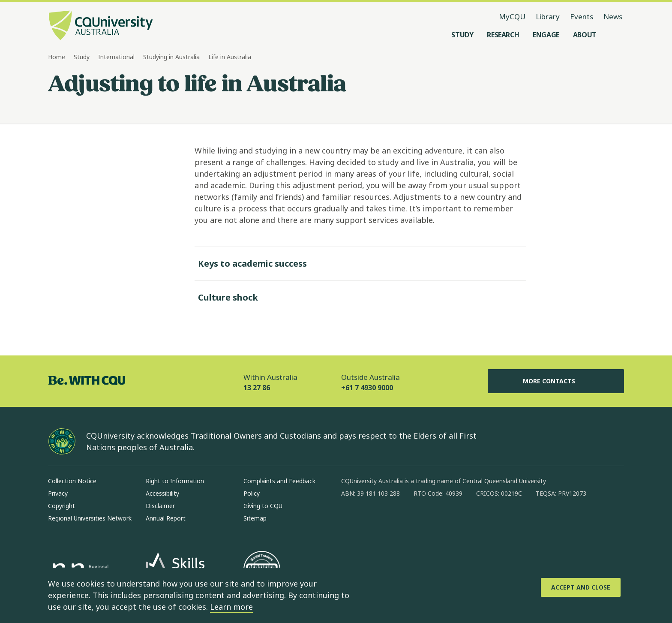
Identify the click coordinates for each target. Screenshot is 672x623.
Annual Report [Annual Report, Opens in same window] (166, 518)
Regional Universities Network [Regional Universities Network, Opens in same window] (90, 518)
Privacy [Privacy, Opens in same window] (58, 493)
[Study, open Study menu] (462, 35)
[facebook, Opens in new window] (351, 521)
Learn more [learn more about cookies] (231, 607)
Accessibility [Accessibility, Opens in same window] (162, 493)
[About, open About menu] (585, 35)
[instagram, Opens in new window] (373, 521)
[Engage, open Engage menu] (546, 35)
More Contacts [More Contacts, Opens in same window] (556, 381)
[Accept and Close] (581, 587)
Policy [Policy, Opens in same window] (252, 493)
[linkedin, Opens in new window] (395, 521)
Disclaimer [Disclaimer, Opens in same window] (160, 506)
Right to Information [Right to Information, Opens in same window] (175, 481)
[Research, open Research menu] (503, 35)
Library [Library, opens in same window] (548, 17)
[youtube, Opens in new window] (440, 521)
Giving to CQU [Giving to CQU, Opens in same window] (263, 506)
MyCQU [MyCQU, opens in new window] (512, 17)
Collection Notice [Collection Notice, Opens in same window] (72, 481)
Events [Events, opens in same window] (582, 17)
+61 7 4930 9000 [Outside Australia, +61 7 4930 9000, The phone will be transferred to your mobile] (367, 388)
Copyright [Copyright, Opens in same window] (61, 506)
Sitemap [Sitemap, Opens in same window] (255, 518)
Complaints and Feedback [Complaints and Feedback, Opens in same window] (279, 481)
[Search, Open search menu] (615, 35)
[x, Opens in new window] (417, 521)
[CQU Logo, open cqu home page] (101, 26)
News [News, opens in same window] (613, 17)
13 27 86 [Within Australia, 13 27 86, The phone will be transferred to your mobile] (257, 388)
